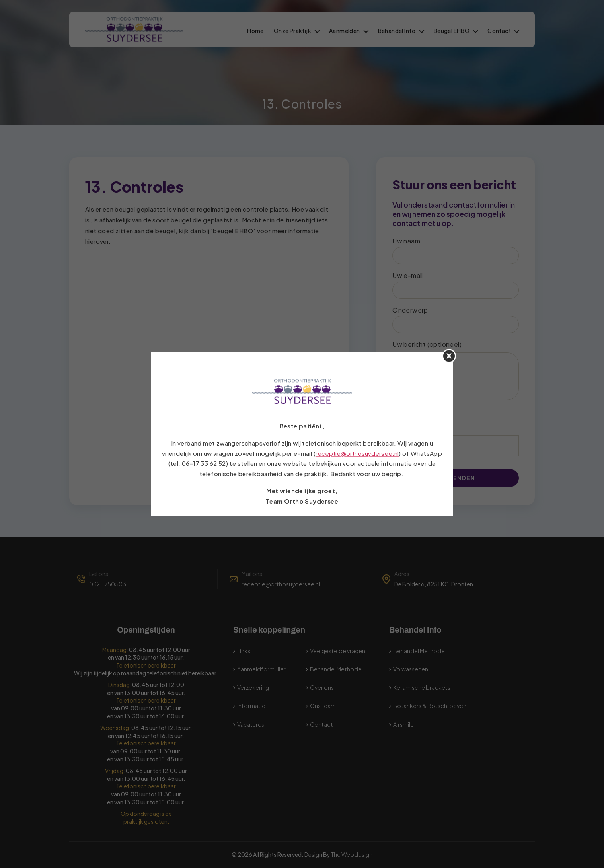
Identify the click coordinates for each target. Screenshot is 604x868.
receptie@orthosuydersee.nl (357, 453)
